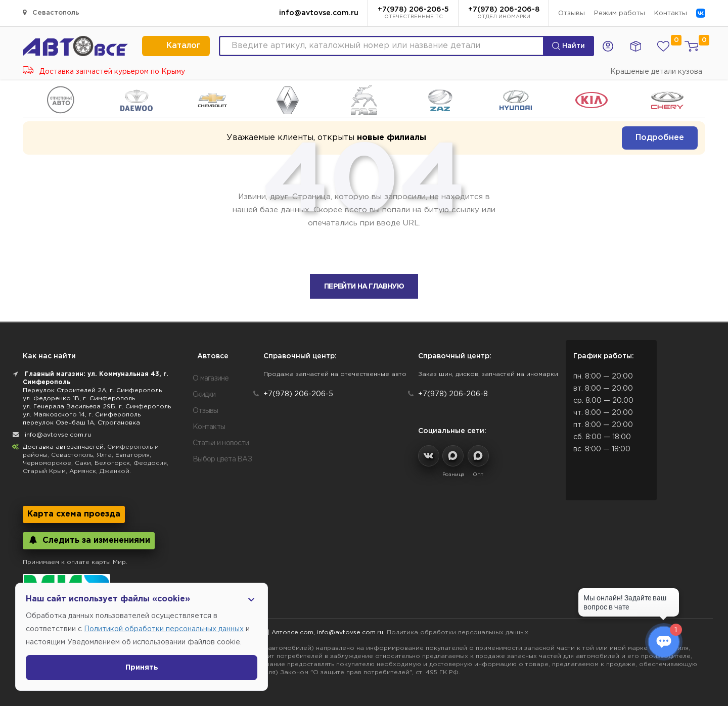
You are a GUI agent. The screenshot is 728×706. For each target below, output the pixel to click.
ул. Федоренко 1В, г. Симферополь (79, 398)
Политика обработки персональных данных (458, 632)
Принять (142, 668)
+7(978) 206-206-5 (413, 14)
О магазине (211, 379)
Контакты (671, 13)
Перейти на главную (364, 287)
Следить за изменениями (89, 540)
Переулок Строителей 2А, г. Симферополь (92, 390)
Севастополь (51, 12)
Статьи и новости (221, 443)
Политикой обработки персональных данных (164, 629)
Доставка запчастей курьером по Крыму (104, 72)
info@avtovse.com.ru (319, 13)
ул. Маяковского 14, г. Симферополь (82, 415)
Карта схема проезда (74, 514)
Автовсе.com (292, 632)
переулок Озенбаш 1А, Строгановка (81, 423)
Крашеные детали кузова (656, 72)
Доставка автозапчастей (63, 447)
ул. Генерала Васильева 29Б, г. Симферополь (97, 407)
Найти (568, 46)
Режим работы (620, 13)
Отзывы (572, 13)
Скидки (204, 395)
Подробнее (660, 138)
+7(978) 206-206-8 (504, 14)
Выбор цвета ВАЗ (222, 459)
